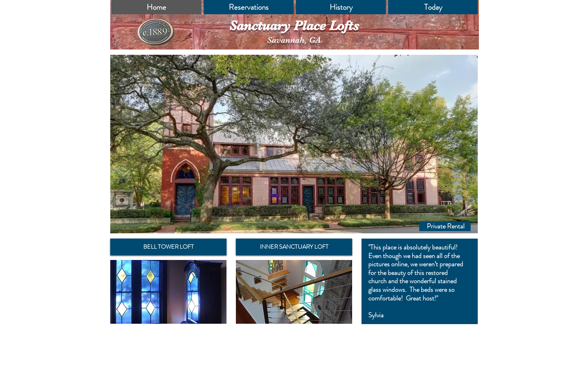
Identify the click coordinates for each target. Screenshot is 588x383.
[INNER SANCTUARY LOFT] (294, 247)
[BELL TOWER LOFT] (168, 247)
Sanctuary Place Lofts (294, 26)
